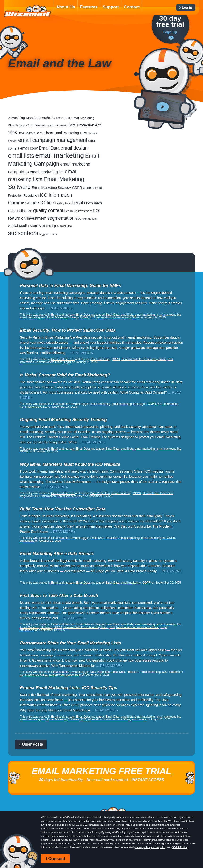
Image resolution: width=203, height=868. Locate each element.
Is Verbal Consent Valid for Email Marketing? (65, 375)
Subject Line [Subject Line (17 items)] (64, 226)
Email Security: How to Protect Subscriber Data (68, 330)
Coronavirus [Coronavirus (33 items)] (35, 125)
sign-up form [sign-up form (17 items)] (90, 219)
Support (111, 7)
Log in (187, 8)
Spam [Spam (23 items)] (34, 226)
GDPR (84, 317)
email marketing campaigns (129, 404)
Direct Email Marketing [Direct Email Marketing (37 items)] (61, 133)
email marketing (145, 315)
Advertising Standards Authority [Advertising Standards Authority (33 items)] (31, 118)
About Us (66, 7)
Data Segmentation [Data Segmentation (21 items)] (30, 133)
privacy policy (142, 847)
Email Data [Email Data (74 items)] (49, 148)
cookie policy (159, 847)
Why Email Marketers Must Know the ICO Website (70, 464)
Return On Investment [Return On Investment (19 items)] (78, 211)
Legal (68, 362)
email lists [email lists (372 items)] (21, 156)
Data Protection (100, 493)
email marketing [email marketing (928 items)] (60, 155)
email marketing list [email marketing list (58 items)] (47, 172)
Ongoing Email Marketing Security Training (63, 420)
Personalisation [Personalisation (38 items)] (20, 211)
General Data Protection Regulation (144, 359)
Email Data (83, 315)
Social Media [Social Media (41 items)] (18, 226)
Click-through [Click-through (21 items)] (17, 126)
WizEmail (28, 11)
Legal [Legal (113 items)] (77, 203)
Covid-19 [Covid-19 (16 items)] (51, 126)
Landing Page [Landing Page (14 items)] (63, 203)
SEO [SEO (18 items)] (78, 219)
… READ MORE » (59, 308)
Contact (132, 7)
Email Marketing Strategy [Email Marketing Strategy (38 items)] (51, 187)
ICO (92, 317)
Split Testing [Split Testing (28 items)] (47, 226)
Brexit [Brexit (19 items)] (60, 118)
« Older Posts (31, 744)
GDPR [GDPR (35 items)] (77, 188)
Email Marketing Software (36, 627)
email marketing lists (33, 317)
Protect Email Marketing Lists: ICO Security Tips (68, 688)
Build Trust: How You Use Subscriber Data (63, 509)
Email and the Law (63, 315)
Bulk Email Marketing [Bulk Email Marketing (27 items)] (79, 118)
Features (89, 7)
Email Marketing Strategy (63, 317)
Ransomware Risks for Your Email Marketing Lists (70, 643)
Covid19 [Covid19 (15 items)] (62, 126)
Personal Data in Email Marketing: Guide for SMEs (70, 286)
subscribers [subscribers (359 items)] (23, 233)
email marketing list (168, 315)
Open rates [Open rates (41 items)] (93, 203)
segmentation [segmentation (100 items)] (61, 218)
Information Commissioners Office (118, 317)
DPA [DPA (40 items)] (83, 133)
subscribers (27, 541)
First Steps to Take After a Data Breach (59, 596)
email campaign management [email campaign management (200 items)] (53, 140)
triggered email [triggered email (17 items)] (48, 234)
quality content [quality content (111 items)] (48, 210)
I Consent (55, 859)
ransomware (57, 675)
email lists (127, 315)
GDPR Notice (180, 847)
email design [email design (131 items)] (74, 148)
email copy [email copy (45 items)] (29, 148)
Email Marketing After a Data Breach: (57, 554)
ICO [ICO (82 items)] (44, 195)
